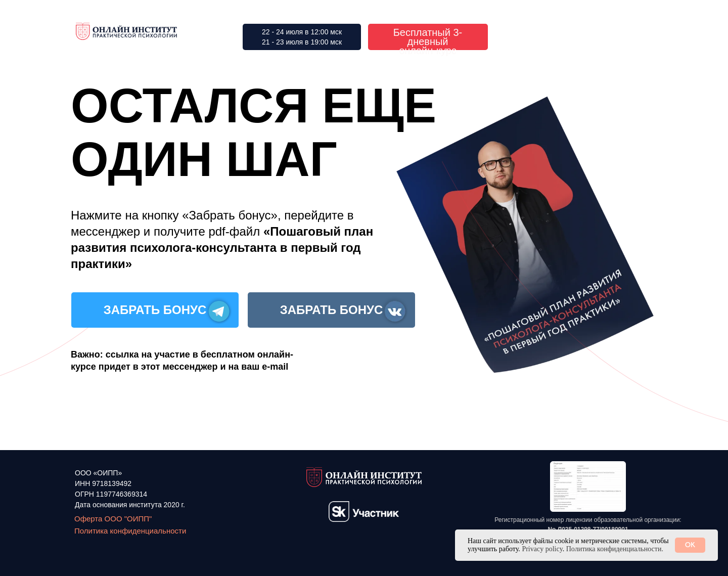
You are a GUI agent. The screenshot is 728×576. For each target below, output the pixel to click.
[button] (588, 486)
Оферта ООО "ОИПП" (113, 519)
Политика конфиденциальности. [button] (615, 549)
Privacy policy (542, 549)
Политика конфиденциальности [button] (130, 531)
